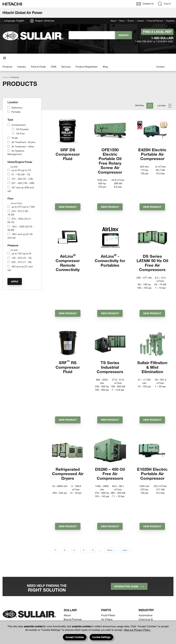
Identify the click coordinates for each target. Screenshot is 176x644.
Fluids (15, 138)
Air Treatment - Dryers (23, 142)
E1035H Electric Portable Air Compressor (152, 420)
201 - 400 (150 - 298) (23, 183)
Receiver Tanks (110, 601)
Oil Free (20, 133)
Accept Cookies (75, 637)
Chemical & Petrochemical (147, 546)
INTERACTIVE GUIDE (129, 511)
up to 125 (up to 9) (21, 253)
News (122, 21)
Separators (108, 560)
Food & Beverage (149, 556)
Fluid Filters (108, 540)
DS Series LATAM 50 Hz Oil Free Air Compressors (152, 250)
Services (66, 67)
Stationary (17, 108)
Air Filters (107, 544)
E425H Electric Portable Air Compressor (152, 154)
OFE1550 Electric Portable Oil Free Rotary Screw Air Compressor (110, 161)
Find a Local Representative (148, 593)
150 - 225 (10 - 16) (22, 258)
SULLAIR (70, 534)
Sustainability (72, 552)
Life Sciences (147, 568)
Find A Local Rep (157, 32)
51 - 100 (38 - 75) (21, 174)
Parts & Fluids (38, 67)
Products (7, 67)
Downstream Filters (113, 548)
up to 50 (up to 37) (21, 170)
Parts (106, 534)
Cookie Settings (101, 637)
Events (131, 21)
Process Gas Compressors (109, 595)
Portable (16, 112)
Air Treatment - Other (23, 146)
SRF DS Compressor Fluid (68, 154)
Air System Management (116, 575)
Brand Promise (73, 544)
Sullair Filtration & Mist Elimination (152, 337)
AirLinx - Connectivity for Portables (110, 248)
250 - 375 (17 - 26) (22, 262)
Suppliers (170, 21)
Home (5, 77)
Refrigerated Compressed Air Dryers (68, 420)
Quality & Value (73, 548)
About (113, 21)
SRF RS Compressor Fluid (68, 337)
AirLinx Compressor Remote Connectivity (68, 250)
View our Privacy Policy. (137, 630)
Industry (22, 67)
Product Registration (87, 67)
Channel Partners (155, 21)
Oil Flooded (22, 129)
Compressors (19, 125)
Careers (141, 21)
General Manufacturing (153, 564)
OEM (54, 67)
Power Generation (149, 577)
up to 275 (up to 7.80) (23, 207)
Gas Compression (149, 560)
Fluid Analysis (110, 556)
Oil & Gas (144, 573)
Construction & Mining (152, 552)
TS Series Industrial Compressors (110, 337)
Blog (105, 67)
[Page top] (170, 617)
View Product (68, 194)
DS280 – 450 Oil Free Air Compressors (110, 420)
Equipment (73, 578)
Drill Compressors (112, 589)
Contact (160, 67)
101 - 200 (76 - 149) (22, 179)
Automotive (146, 540)
